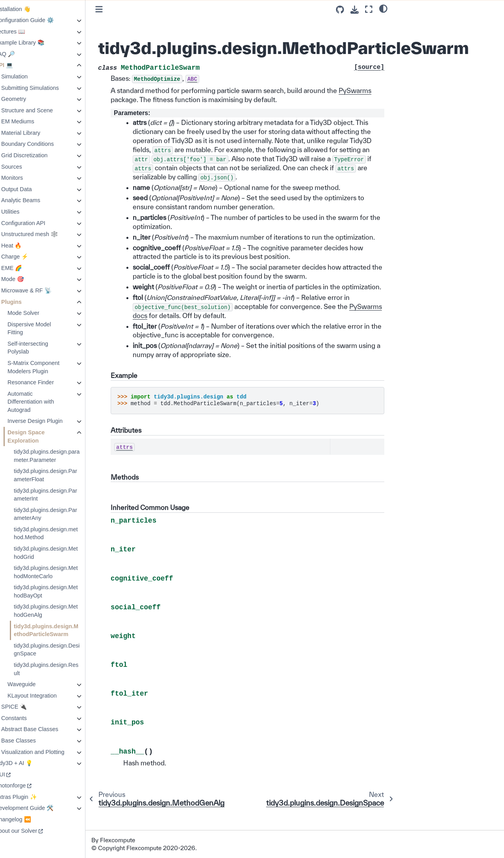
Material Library (36, 133)
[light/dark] (383, 8)
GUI (15, 774)
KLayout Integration (47, 696)
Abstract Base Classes (45, 729)
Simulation (30, 76)
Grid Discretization (40, 155)
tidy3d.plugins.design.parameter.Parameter (62, 456)
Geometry (29, 99)
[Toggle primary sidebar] (114, 9)
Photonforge (26, 785)
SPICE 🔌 (29, 707)
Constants (29, 718)
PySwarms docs (172, 333)
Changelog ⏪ (28, 819)
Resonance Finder (46, 382)
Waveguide (37, 684)
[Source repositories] (340, 10)
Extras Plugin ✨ (31, 797)
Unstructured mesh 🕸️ (45, 234)
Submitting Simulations (45, 88)
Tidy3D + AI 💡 (29, 763)
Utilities (26, 212)
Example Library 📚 (35, 43)
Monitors (27, 178)
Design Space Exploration (41, 436)
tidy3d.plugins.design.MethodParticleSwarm (61, 630)
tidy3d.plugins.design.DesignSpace (62, 650)
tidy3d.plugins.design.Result (61, 669)
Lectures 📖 (25, 32)
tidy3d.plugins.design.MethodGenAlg (61, 611)
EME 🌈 (27, 268)
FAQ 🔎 (20, 54)
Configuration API (39, 223)
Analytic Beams (36, 200)
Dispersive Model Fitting (44, 328)
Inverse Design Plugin (50, 421)
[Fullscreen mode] (369, 9)
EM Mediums (33, 121)
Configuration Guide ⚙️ (40, 20)
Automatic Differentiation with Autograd (46, 402)
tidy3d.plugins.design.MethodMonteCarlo (61, 572)
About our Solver (31, 831)
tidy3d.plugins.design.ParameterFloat (61, 475)
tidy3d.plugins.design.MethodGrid (61, 553)
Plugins (27, 302)
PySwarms (142, 100)
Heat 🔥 (27, 246)
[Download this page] (355, 10)
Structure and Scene (42, 110)
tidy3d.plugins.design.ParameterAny (61, 514)
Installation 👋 (28, 9)
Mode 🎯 (28, 279)
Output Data (32, 189)
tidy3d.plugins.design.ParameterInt (61, 495)
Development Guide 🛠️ (40, 808)
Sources (27, 167)
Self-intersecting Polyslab (43, 348)
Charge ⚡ (30, 257)
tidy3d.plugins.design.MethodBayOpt (61, 591)
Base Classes (34, 741)
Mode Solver (39, 313)
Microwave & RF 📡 (42, 290)
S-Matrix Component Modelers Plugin (49, 367)
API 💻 (19, 65)
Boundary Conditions (43, 144)
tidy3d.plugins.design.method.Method (61, 533)
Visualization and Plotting (48, 752)
